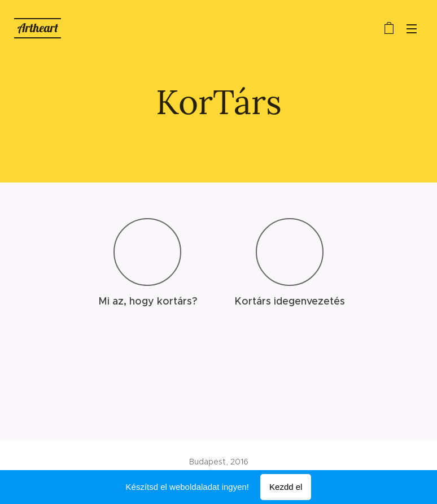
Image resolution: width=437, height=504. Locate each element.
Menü (412, 29)
